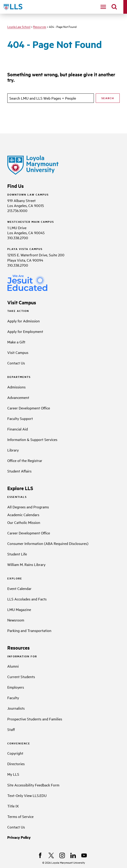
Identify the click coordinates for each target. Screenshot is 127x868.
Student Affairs (19, 471)
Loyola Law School (19, 27)
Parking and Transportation (29, 630)
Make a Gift (16, 342)
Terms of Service (20, 816)
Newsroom (16, 620)
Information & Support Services (32, 439)
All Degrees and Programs (28, 507)
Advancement (18, 397)
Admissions (16, 387)
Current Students (21, 677)
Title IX (13, 806)
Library (13, 450)
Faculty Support (20, 418)
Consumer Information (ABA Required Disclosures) (48, 543)
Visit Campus (18, 352)
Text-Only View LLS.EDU (27, 795)
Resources (40, 27)
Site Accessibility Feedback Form (33, 785)
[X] (51, 855)
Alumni (13, 666)
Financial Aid (18, 429)
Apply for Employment (25, 331)
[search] (114, 7)
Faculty (13, 698)
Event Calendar (19, 588)
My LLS (13, 774)
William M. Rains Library (26, 564)
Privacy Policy (19, 837)
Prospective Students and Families (35, 719)
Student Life (17, 554)
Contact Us (16, 363)
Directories (16, 764)
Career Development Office (29, 408)
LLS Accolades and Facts (27, 599)
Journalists (16, 708)
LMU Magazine (19, 609)
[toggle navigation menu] (103, 7)
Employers (16, 687)
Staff (11, 729)
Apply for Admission (24, 321)
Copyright (15, 753)
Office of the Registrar (25, 460)
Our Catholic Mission (24, 522)
